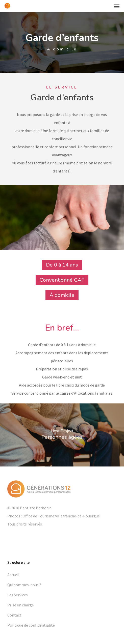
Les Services (18, 595)
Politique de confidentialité (31, 625)
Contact (14, 615)
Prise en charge (21, 605)
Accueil (13, 575)
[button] (117, 6)
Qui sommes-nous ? (24, 585)
